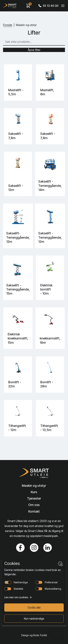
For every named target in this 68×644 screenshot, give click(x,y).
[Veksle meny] (63, 6)
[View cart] (28, 6)
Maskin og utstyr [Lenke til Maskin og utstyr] (34, 486)
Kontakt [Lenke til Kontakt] (34, 511)
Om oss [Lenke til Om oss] (34, 505)
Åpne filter (34, 50)
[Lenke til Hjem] (34, 473)
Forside (8, 25)
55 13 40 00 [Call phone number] (48, 6)
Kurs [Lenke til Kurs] (34, 492)
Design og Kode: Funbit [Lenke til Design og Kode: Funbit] (34, 635)
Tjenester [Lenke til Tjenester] (34, 498)
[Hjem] (10, 6)
